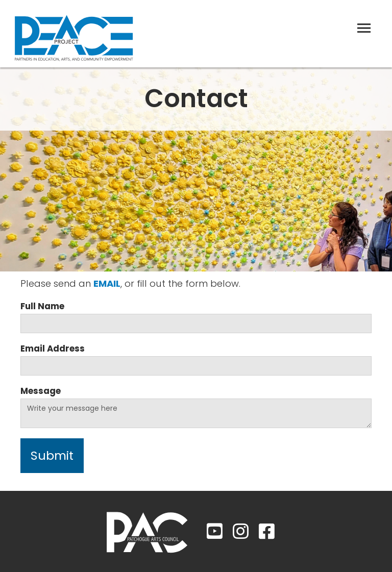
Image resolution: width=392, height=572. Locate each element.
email (107, 283)
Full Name (42, 306)
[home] (74, 34)
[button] (364, 28)
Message (41, 391)
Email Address (53, 349)
